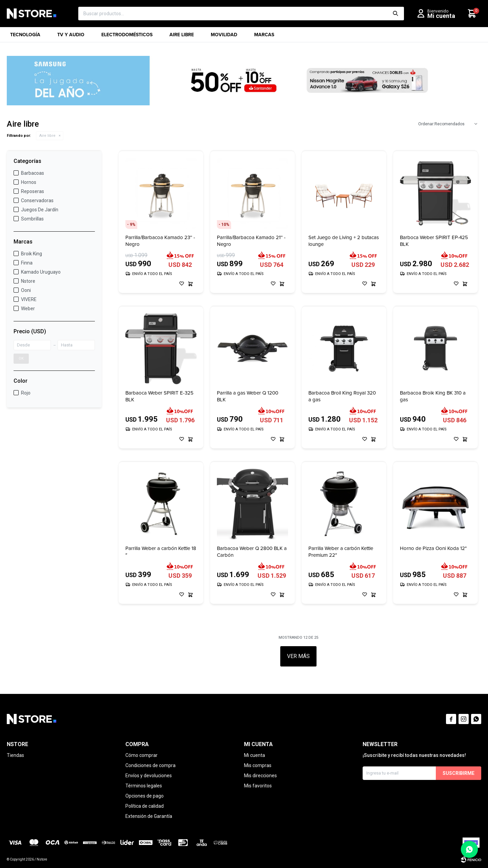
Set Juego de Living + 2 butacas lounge (344, 241)
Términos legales (144, 786)
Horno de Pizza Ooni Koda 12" (433, 548)
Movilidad (224, 37)
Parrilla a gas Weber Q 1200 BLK (248, 396)
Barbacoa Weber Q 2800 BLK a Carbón (252, 552)
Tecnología (25, 37)
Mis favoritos (258, 786)
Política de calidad (145, 806)
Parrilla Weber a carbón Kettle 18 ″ (161, 552)
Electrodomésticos (127, 37)
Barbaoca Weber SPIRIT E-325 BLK (159, 396)
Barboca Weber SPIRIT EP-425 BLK (434, 241)
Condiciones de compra (150, 765)
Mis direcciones (260, 776)
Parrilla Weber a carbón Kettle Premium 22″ (341, 552)
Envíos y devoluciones (149, 776)
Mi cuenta (255, 755)
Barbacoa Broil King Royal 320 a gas (342, 396)
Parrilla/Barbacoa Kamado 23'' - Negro (160, 241)
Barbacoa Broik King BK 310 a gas (433, 396)
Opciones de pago (145, 796)
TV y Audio (71, 37)
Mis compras (258, 765)
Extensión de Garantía (149, 816)
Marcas (264, 37)
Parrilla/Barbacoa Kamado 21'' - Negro (251, 241)
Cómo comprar (141, 755)
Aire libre (182, 37)
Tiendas (15, 755)
